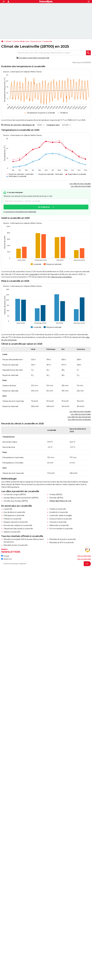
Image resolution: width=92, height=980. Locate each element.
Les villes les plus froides (81, 186)
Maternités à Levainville (59, 525)
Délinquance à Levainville (14, 515)
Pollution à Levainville (12, 519)
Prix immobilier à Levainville (61, 529)
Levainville (48, 41)
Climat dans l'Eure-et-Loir (60, 501)
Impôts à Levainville (58, 509)
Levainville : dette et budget (61, 515)
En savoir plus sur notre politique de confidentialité (20, 212)
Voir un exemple (84, 556)
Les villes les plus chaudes (80, 184)
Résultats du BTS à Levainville (62, 543)
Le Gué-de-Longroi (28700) (15, 494)
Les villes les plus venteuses (79, 420)
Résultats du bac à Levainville (16, 545)
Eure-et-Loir (36, 41)
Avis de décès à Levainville (14, 512)
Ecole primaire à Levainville (60, 519)
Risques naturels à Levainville (16, 522)
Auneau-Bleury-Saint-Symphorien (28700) (21, 498)
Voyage (5, 556)
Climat (8, 41)
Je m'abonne (44, 207)
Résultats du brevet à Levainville (63, 539)
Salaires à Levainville (12, 532)
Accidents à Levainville (59, 512)
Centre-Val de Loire (21, 41)
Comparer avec (53, 125)
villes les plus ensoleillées (61, 277)
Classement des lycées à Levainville (18, 529)
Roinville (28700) (56, 498)
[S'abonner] (46, 564)
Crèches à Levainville (58, 522)
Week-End (6, 559)
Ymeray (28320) (56, 494)
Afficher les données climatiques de (18, 125)
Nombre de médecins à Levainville (18, 525)
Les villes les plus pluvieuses (79, 417)
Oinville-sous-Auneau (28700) (16, 501)
